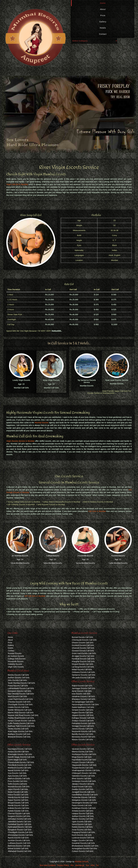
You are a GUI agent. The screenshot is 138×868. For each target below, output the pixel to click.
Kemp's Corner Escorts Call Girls (22, 721)
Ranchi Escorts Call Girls (18, 838)
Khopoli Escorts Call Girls (82, 664)
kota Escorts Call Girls (81, 694)
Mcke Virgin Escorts (51, 380)
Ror (72, 865)
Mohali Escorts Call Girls (18, 848)
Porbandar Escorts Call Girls (84, 797)
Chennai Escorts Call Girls (19, 813)
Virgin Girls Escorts (16, 667)
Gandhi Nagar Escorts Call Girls (21, 757)
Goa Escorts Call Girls (17, 773)
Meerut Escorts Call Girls (82, 752)
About (103, 9)
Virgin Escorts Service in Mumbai (20, 441)
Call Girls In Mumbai (97, 511)
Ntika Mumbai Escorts (53, 563)
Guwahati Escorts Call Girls (83, 843)
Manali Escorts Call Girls (18, 770)
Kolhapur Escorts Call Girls (83, 718)
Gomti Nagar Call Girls (17, 760)
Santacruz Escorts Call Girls (84, 675)
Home (103, 3)
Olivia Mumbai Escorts (20, 563)
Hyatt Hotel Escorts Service (117, 380)
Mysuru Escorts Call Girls (82, 739)
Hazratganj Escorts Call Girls (20, 749)
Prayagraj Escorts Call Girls (83, 832)
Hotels (103, 28)
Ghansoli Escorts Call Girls (83, 648)
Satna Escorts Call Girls (82, 824)
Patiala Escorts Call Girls (18, 811)
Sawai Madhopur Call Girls (83, 707)
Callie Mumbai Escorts (118, 563)
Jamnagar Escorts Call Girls (84, 688)
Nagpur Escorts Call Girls (82, 840)
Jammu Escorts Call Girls (82, 729)
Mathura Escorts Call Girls (19, 779)
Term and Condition (48, 865)
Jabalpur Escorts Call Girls (83, 784)
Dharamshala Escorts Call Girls (21, 762)
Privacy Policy (63, 865)
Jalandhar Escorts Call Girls (19, 822)
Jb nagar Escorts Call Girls (83, 656)
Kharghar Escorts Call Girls (83, 661)
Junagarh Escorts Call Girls (83, 792)
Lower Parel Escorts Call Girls (20, 699)
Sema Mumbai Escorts (85, 563)
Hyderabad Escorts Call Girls (20, 827)
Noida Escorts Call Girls (18, 792)
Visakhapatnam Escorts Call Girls (86, 770)
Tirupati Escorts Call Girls (82, 768)
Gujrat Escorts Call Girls (82, 787)
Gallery (103, 22)
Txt (97, 865)
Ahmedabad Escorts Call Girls (20, 835)
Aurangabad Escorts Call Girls (84, 848)
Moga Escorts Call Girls (82, 757)
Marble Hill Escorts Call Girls (20, 710)
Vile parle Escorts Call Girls (83, 678)
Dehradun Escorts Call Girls (19, 819)
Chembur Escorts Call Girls (19, 702)
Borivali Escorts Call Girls (82, 637)
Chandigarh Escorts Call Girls (20, 832)
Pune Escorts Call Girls (18, 781)
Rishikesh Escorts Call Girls (19, 768)
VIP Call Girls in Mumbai (35, 596)
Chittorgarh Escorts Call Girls (84, 773)
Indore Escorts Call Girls (18, 795)
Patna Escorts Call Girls (82, 805)
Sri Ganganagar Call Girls (83, 702)
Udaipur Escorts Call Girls (83, 813)
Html (93, 865)
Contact (103, 34)
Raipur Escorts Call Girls (18, 800)
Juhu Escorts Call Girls (17, 680)
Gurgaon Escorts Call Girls (19, 816)
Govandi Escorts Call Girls (83, 651)
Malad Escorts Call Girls (82, 670)
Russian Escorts (118, 556)
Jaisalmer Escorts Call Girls (83, 696)
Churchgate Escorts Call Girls (20, 704)
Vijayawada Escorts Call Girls (84, 765)
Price (103, 15)
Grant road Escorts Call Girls (84, 653)
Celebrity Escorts (15, 664)
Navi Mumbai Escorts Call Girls (21, 694)
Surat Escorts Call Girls (82, 830)
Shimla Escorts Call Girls (18, 797)
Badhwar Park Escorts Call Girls (21, 726)
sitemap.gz (80, 865)
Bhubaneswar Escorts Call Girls (85, 846)
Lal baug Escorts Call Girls (83, 667)
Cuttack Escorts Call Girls (83, 851)
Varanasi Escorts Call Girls (83, 749)
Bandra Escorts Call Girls (18, 675)
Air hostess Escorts (16, 656)
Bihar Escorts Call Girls (82, 779)
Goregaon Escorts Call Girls (20, 691)
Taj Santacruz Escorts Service (87, 381)
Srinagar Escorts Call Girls (83, 726)
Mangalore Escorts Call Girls (84, 800)
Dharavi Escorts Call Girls (83, 643)
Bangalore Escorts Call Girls (20, 830)
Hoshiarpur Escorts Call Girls (84, 754)
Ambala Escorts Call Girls (83, 811)
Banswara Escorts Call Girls (84, 737)
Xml (87, 865)
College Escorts (53, 556)
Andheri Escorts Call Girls (19, 678)
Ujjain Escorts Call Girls (82, 822)
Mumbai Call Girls (21, 388)
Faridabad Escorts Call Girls (20, 824)
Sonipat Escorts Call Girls (83, 710)
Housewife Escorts (85, 556)
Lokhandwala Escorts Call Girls (21, 688)
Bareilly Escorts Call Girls (82, 734)
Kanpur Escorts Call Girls (18, 752)
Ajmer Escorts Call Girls (82, 691)
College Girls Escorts (17, 659)
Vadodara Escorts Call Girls (83, 776)
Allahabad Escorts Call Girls (20, 851)
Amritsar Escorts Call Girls (19, 840)
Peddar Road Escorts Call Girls (21, 718)
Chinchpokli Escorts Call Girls (84, 640)
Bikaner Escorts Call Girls (83, 819)
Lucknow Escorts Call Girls (83, 838)
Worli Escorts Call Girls (17, 696)
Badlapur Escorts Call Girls (19, 734)
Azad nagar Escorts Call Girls (20, 731)
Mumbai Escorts (87, 386)
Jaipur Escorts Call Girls (18, 789)
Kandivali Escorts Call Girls (83, 659)
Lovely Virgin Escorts (21, 380)
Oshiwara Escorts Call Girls (83, 672)
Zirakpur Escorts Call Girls (83, 721)
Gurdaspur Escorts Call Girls (84, 781)
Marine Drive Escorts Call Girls (21, 713)
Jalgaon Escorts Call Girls (83, 715)
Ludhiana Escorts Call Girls (19, 843)
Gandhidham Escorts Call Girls (85, 795)
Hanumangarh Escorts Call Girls (85, 704)
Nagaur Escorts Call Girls (82, 713)
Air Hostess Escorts (20, 556)
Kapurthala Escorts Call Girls (84, 760)
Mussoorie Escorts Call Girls (84, 731)
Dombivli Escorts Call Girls (83, 645)
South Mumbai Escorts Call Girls (21, 683)
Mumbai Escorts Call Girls (19, 787)
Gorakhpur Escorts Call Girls (84, 808)
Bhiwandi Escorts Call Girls (19, 737)
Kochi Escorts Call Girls (82, 835)
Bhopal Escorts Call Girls (18, 803)
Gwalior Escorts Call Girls (83, 789)
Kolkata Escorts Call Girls (18, 808)
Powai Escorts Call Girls (18, 686)
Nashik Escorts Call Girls (18, 805)
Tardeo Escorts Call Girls (18, 729)
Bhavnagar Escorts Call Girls (20, 754)
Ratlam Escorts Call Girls (82, 827)
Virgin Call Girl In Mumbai (17, 184)
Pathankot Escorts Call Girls (84, 723)
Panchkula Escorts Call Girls (20, 765)
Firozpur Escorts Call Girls (83, 762)
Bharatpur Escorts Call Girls (83, 699)
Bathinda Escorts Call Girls (19, 846)
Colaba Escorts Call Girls (18, 707)
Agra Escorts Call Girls (17, 776)
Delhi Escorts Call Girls (17, 784)
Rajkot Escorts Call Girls (82, 686)
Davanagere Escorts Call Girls (84, 803)
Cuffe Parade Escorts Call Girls (21, 723)
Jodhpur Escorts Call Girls (83, 816)
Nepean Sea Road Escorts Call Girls (23, 715)
